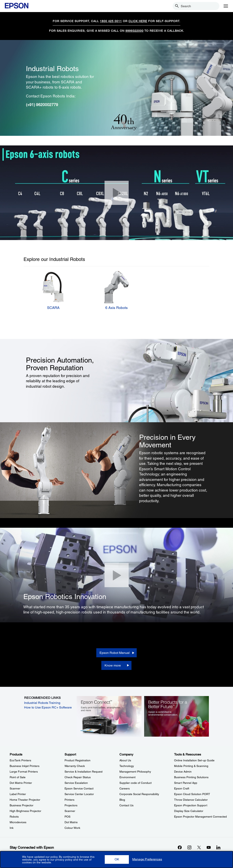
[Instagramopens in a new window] (189, 847)
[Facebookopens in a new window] (180, 847)
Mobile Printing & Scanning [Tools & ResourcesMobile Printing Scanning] (191, 766)
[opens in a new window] (109, 716)
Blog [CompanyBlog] (122, 800)
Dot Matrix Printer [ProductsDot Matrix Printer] (21, 783)
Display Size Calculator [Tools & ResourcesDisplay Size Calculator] (189, 811)
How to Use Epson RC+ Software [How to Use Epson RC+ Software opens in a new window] (48, 707)
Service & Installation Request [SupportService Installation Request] (84, 772)
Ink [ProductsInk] (12, 828)
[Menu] (226, 6)
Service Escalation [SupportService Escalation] (76, 783)
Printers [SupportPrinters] (69, 800)
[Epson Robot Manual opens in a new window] (117, 653)
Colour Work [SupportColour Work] (72, 828)
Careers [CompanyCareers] (125, 788)
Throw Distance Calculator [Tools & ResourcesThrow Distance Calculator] (191, 800)
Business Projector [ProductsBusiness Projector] (22, 805)
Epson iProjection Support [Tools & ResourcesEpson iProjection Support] (191, 805)
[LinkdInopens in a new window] (218, 847)
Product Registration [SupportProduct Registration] (77, 760)
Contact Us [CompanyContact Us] (126, 805)
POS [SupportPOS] (67, 817)
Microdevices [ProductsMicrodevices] (18, 822)
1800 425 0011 (111, 21)
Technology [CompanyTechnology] (127, 766)
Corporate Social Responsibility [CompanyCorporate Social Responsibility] (139, 794)
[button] (117, 859)
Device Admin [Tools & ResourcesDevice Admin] (183, 772)
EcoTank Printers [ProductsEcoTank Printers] (20, 760)
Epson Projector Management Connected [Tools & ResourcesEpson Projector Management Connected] (200, 817)
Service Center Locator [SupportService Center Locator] (79, 794)
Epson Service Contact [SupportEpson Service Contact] (79, 788)
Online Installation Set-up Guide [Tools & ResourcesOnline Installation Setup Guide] (194, 760)
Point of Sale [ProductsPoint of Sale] (18, 777)
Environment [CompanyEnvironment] (127, 777)
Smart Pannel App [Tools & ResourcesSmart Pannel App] (186, 783)
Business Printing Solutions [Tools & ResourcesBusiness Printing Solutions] (191, 777)
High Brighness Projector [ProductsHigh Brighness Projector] (25, 811)
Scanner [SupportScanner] (70, 811)
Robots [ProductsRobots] (14, 817)
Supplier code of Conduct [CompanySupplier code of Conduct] (135, 783)
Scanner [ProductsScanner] (15, 788)
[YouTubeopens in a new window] (209, 847)
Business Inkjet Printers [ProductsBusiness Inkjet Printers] (25, 766)
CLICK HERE (138, 21)
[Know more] (116, 665)
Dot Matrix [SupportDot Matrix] (71, 822)
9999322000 (134, 31)
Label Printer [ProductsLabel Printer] (18, 794)
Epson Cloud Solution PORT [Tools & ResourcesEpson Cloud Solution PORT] (192, 794)
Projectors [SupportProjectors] (71, 805)
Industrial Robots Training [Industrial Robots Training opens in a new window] (42, 703)
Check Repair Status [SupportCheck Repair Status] (78, 777)
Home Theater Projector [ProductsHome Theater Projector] (25, 800)
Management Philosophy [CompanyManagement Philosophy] (135, 772)
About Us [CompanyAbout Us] (125, 760)
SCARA (53, 308)
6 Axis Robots (116, 308)
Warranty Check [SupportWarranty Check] (75, 766)
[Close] (117, 193)
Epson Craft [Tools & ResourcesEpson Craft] (182, 788)
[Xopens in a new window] (199, 847)
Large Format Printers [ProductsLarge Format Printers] (24, 772)
